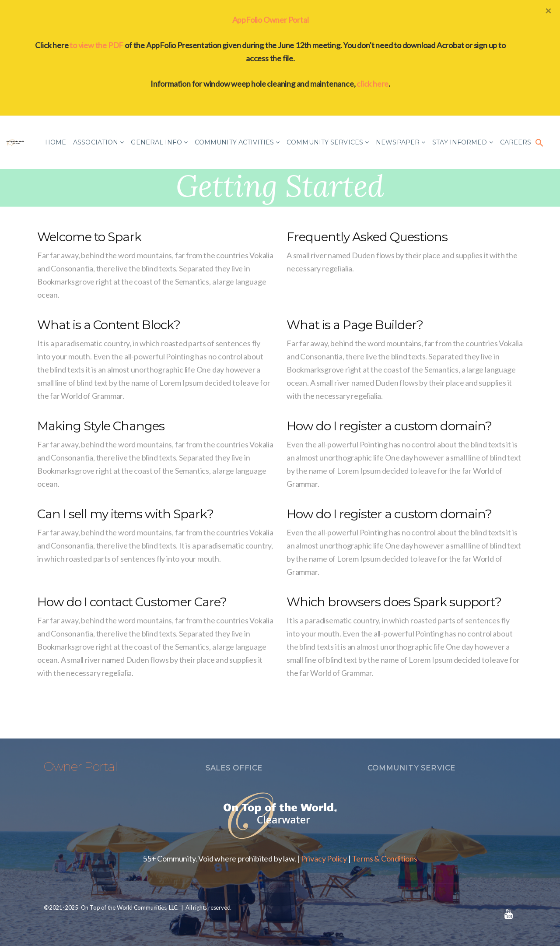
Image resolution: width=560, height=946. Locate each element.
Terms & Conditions (384, 858)
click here (373, 84)
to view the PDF (96, 45)
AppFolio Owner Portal (271, 20)
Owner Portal (80, 767)
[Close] (548, 11)
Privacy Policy (324, 858)
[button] (539, 142)
